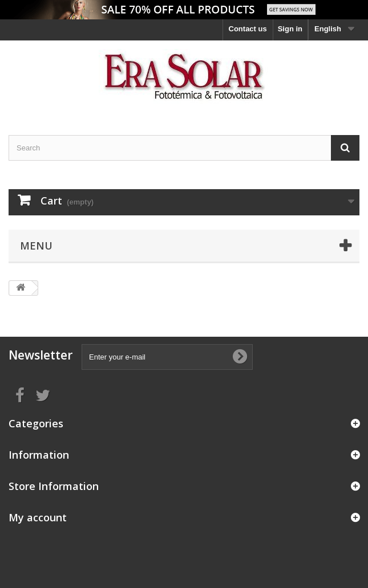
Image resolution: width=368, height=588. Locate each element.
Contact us (248, 29)
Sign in (290, 29)
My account (38, 517)
